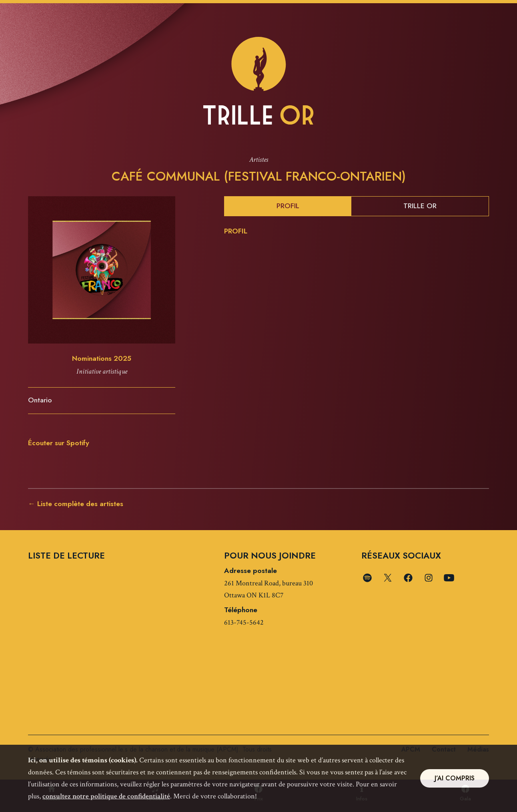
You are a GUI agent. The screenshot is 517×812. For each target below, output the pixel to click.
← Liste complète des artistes (76, 504)
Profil (288, 206)
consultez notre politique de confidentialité (106, 796)
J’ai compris (455, 778)
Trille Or (420, 206)
